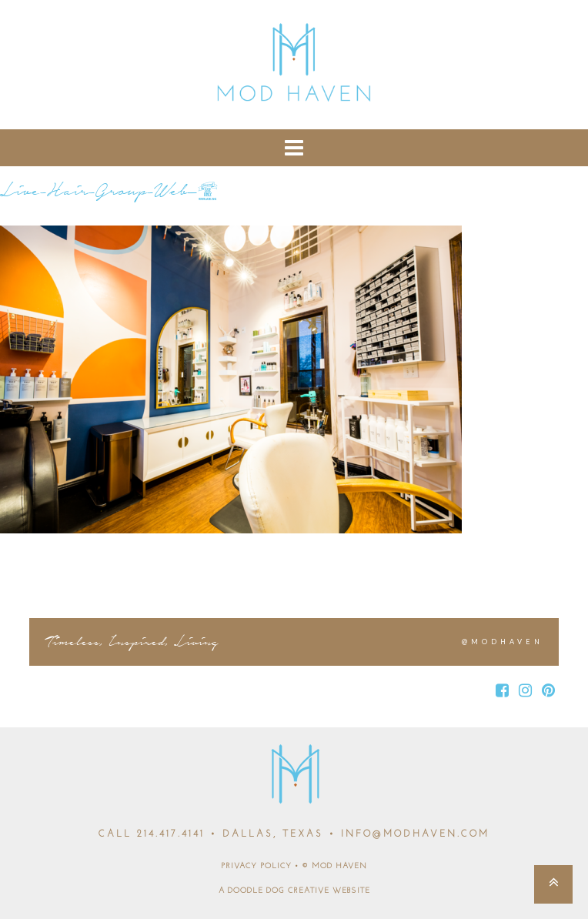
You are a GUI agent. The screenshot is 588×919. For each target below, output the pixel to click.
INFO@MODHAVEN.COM (415, 834)
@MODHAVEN (503, 642)
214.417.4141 (171, 834)
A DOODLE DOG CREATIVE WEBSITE (294, 891)
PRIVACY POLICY (256, 866)
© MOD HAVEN (334, 866)
